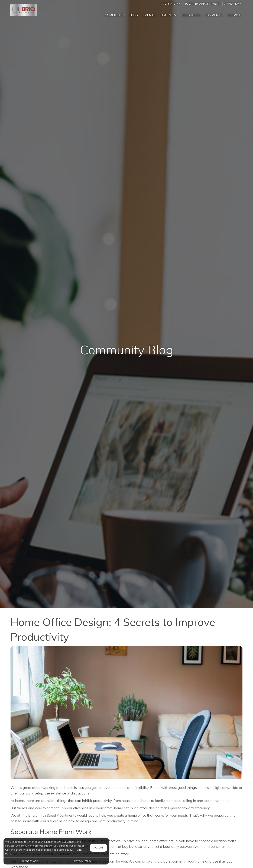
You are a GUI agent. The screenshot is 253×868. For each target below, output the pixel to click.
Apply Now (233, 4)
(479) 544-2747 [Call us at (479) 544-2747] (170, 4)
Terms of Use (30, 861)
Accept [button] (98, 848)
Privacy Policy (83, 861)
